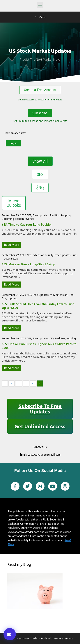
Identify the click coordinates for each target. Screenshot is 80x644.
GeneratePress (64, 638)
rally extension (59, 295)
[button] (40, 5)
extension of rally (43, 255)
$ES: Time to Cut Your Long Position (27, 225)
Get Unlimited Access (40, 426)
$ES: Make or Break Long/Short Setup (29, 264)
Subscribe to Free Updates (40, 409)
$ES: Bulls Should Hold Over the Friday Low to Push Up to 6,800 (38, 306)
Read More (11, 245)
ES (30, 215)
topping (66, 215)
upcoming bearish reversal (18, 219)
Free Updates (41, 215)
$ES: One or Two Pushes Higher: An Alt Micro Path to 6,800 (39, 346)
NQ (52, 338)
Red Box (55, 215)
